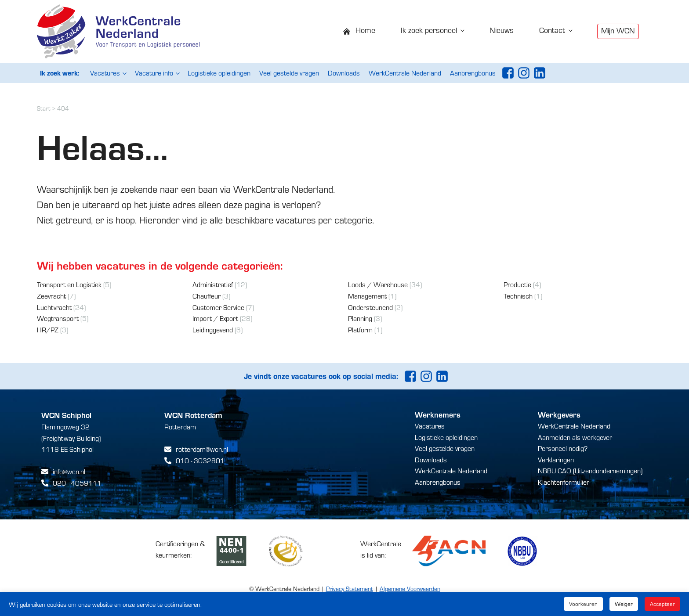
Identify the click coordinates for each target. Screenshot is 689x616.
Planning (360, 318)
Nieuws (502, 30)
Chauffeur (207, 296)
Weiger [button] (624, 604)
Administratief (213, 284)
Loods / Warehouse (378, 284)
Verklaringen (556, 459)
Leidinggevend (213, 330)
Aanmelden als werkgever (575, 437)
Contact (552, 30)
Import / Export (215, 318)
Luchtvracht (54, 307)
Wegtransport (58, 318)
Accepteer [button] (662, 604)
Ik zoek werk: (60, 73)
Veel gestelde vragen (289, 73)
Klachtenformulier (564, 482)
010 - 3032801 (200, 460)
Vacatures (105, 73)
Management (367, 296)
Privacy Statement (350, 589)
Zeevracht (51, 296)
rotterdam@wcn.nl (202, 449)
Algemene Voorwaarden (410, 589)
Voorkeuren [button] (583, 604)
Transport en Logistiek (69, 284)
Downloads (344, 73)
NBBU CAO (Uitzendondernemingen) (590, 470)
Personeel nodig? (563, 448)
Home (365, 30)
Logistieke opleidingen (219, 73)
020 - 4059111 (77, 483)
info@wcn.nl (69, 471)
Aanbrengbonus (473, 73)
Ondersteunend (370, 307)
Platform (360, 330)
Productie (517, 284)
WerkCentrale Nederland (405, 73)
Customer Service (218, 307)
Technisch (518, 296)
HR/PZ (48, 330)
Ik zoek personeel (429, 30)
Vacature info (154, 73)
